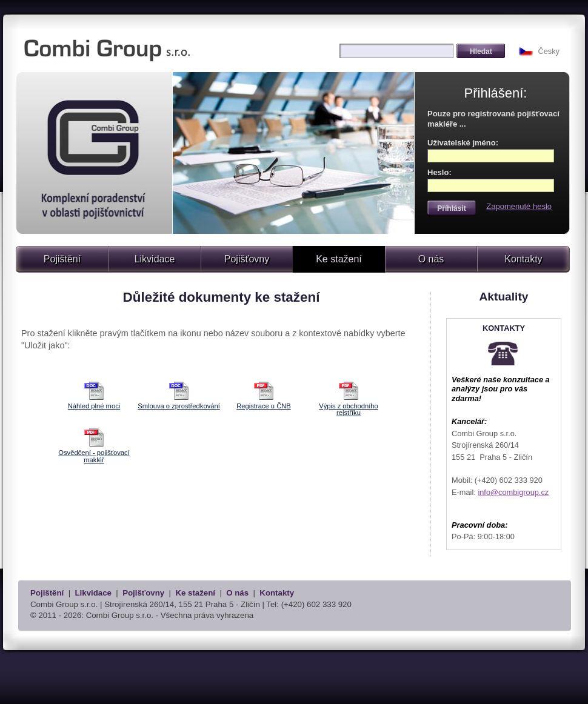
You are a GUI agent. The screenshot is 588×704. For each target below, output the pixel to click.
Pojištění (62, 259)
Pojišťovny (247, 259)
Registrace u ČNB (264, 406)
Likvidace (155, 259)
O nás (431, 259)
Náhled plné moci (94, 406)
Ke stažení (195, 593)
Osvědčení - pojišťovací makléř (94, 456)
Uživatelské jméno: (463, 143)
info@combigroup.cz (513, 492)
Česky (549, 51)
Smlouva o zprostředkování (179, 406)
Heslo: (439, 172)
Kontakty (523, 259)
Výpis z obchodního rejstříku (349, 409)
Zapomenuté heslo (519, 206)
